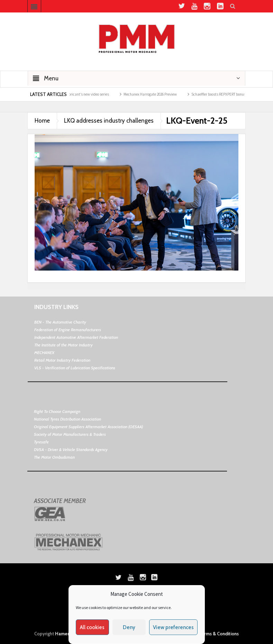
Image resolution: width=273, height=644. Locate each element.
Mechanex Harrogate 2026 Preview (153, 94)
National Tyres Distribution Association (67, 419)
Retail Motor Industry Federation (62, 360)
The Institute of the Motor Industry (63, 345)
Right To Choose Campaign (57, 411)
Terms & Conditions (219, 634)
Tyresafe (41, 442)
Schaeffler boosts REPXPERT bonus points (227, 94)
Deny (129, 627)
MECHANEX (44, 352)
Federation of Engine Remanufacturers (68, 330)
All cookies (92, 627)
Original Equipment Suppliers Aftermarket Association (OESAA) (88, 427)
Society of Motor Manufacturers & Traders (70, 434)
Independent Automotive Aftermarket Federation (76, 337)
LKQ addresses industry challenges (109, 121)
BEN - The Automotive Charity (60, 322)
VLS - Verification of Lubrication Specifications (75, 368)
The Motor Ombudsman (54, 457)
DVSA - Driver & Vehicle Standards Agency (71, 449)
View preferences (173, 627)
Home (42, 121)
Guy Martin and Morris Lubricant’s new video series (71, 94)
